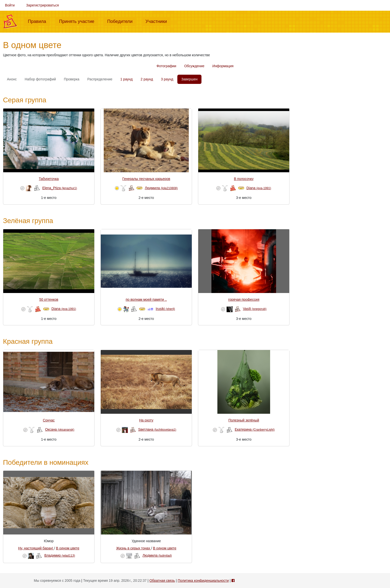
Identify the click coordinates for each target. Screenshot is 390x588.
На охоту (146, 420)
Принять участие (79, 21)
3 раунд (167, 79)
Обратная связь (162, 581)
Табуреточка (49, 179)
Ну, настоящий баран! (36, 548)
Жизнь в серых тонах (134, 548)
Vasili (255, 309)
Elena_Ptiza (60, 188)
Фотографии (166, 66)
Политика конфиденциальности (203, 581)
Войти (10, 5)
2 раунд (147, 79)
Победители (122, 21)
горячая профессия (244, 299)
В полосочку (244, 179)
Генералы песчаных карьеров (146, 179)
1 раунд (127, 79)
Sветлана (157, 429)
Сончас (49, 420)
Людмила (161, 188)
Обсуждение (194, 66)
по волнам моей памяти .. (146, 299)
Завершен (189, 79)
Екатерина (255, 429)
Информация (223, 66)
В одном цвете (68, 548)
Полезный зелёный (244, 420)
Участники (158, 21)
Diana (259, 188)
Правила (39, 21)
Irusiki (165, 309)
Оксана (60, 429)
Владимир (60, 555)
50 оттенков (49, 299)
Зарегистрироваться (43, 5)
